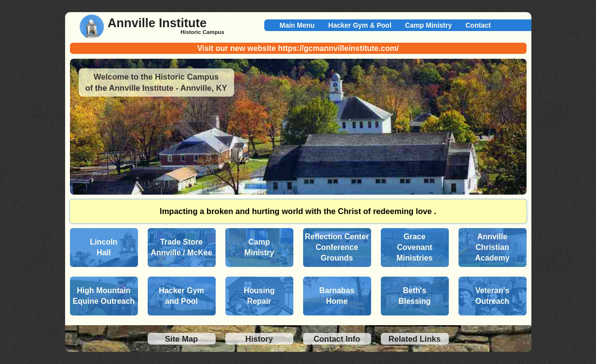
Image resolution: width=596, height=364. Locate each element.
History (259, 339)
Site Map (182, 339)
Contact (478, 25)
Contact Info (337, 339)
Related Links (415, 339)
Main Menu (297, 25)
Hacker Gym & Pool (360, 25)
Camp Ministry (428, 25)
